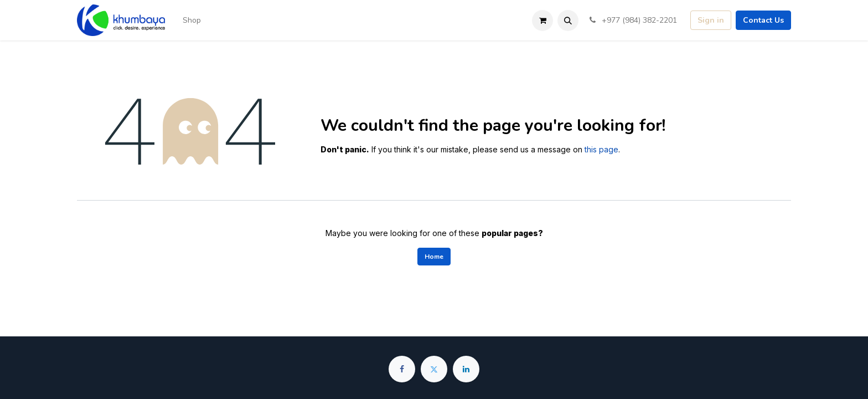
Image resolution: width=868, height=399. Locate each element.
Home (434, 257)
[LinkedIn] (466, 369)
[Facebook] (402, 369)
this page (601, 149)
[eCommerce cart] (542, 21)
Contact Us (763, 20)
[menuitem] (192, 20)
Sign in (711, 20)
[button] (568, 21)
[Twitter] (434, 369)
